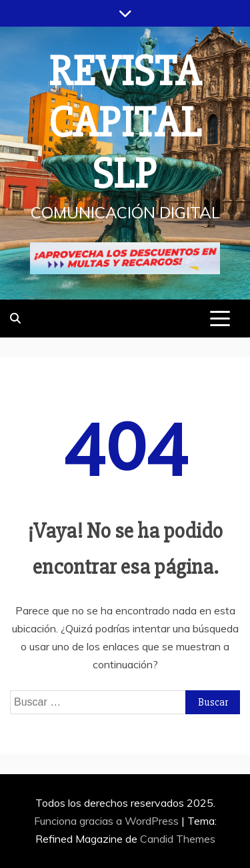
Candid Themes (178, 839)
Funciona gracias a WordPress (108, 821)
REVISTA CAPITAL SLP (125, 123)
